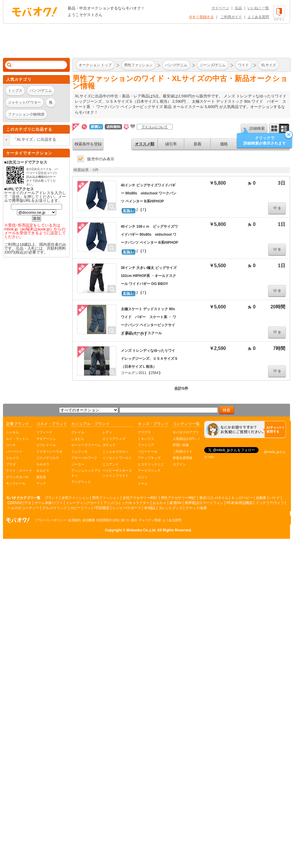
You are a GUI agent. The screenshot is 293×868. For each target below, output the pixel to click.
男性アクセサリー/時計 (178, 498)
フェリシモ (79, 452)
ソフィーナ (44, 432)
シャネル (12, 432)
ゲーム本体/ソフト (49, 503)
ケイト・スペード (19, 471)
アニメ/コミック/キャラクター (126, 503)
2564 (155, 373)
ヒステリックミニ (151, 464)
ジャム (143, 483)
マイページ (220, 8)
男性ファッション (106, 498)
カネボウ (43, 464)
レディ (107, 432)
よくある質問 (258, 17)
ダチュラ (109, 445)
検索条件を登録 (88, 144)
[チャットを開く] (245, 430)
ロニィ (143, 477)
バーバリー (14, 452)
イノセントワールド (117, 458)
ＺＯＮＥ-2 (130, 210)
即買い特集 (181, 445)
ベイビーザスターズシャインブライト (117, 473)
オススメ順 (144, 144)
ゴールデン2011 (134, 373)
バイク (275, 498)
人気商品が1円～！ (187, 439)
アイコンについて (155, 127)
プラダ (11, 464)
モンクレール (16, 483)
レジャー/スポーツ (127, 508)
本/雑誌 (149, 508)
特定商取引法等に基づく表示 (117, 520)
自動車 (261, 498)
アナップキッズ (149, 458)
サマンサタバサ (17, 477)
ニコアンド (111, 464)
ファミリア (146, 445)
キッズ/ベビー (242, 498)
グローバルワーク (84, 458)
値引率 (171, 144)
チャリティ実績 (150, 520)
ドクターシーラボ (49, 452)
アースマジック (149, 471)
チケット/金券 (196, 508)
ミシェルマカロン (115, 452)
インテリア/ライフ (270, 503)
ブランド (51, 498)
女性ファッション (75, 498)
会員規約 (74, 520)
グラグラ (144, 432)
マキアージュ (46, 439)
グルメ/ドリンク (54, 508)
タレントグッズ (171, 508)
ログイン (179, 464)
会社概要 (88, 520)
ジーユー (78, 464)
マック (41, 483)
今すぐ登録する (201, 17)
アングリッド (81, 482)
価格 (224, 144)
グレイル (78, 432)
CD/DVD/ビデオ (19, 503)
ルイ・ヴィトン (17, 439)
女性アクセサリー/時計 (140, 498)
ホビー (76, 508)
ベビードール (148, 452)
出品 (238, 8)
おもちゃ (159, 503)
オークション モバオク (34, 12)
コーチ (11, 445)
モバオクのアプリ (186, 432)
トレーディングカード (83, 503)
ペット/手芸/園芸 (96, 508)
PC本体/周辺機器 (240, 503)
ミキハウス (146, 439)
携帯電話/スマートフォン (204, 503)
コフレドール (46, 445)
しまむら (78, 439)
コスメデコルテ (48, 458)
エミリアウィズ (114, 439)
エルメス (12, 458)
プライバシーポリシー (51, 520)
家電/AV (175, 503)
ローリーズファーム (86, 445)
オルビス (43, 471)
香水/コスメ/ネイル (214, 498)
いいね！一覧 (258, 8)
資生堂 (41, 477)
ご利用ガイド (231, 17)
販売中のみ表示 (101, 159)
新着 (197, 144)
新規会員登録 (183, 458)
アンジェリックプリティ (86, 473)
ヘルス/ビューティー (23, 508)
